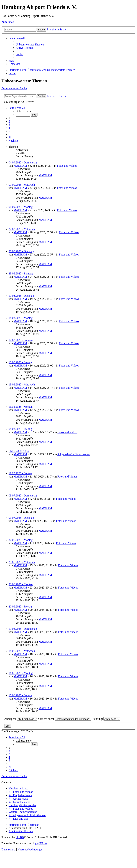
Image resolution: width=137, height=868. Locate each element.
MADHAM (20, 166)
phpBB (20, 837)
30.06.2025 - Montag (21, 540)
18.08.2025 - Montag (21, 318)
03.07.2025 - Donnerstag (23, 496)
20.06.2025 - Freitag (20, 607)
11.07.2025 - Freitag (20, 473)
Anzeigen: (21, 719)
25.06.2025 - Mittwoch (22, 562)
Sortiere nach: (64, 719)
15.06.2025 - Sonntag (21, 695)
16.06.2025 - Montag (21, 673)
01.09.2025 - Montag (21, 207)
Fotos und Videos (67, 166)
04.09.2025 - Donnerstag (23, 162)
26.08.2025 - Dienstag (21, 251)
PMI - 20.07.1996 (19, 451)
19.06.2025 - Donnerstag (23, 629)
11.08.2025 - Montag (21, 407)
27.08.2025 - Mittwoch (22, 229)
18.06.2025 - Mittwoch (22, 651)
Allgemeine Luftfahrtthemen (74, 454)
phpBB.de (41, 843)
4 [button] (9, 128)
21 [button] (10, 137)
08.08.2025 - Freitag (20, 429)
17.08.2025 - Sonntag (21, 340)
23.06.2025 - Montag (21, 584)
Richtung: (106, 719)
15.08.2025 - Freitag (20, 362)
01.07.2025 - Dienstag (21, 518)
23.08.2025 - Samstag (21, 273)
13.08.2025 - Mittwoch (22, 384)
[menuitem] (30, 44)
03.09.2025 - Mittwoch (22, 185)
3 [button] (9, 125)
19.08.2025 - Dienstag (21, 296)
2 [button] (9, 121)
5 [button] (9, 131)
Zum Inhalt (8, 22)
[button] (17, 108)
